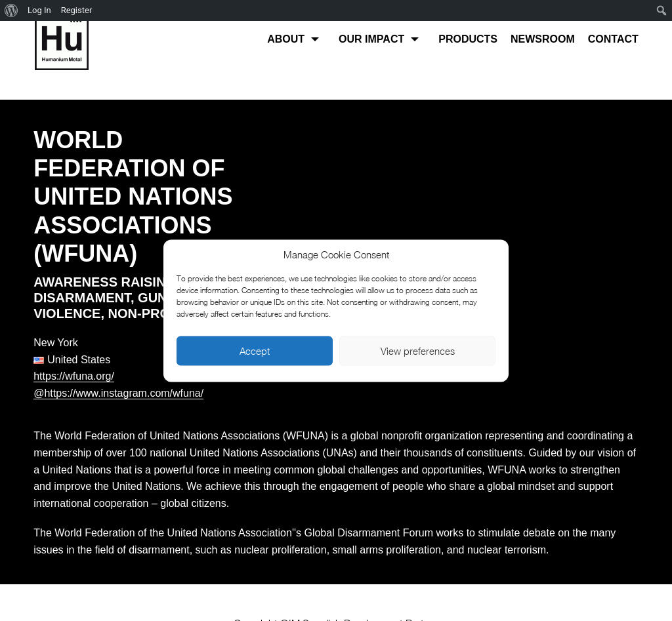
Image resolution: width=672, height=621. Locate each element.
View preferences (418, 351)
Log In (39, 10)
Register (77, 10)
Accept (255, 351)
